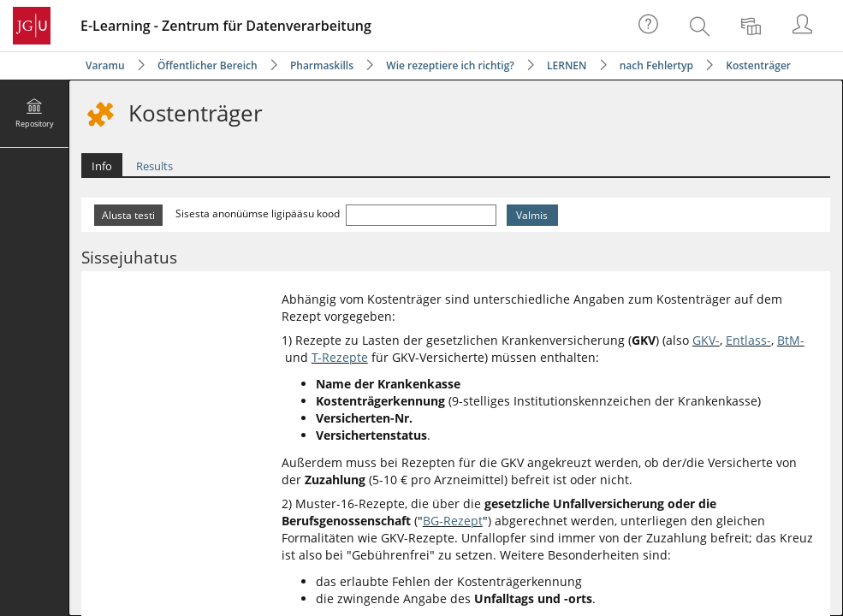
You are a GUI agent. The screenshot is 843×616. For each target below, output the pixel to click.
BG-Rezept (453, 521)
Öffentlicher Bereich (208, 65)
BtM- (791, 340)
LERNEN (567, 65)
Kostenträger (758, 65)
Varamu (105, 65)
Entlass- (748, 340)
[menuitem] (702, 26)
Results (154, 166)
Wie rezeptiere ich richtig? (450, 65)
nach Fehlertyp (656, 65)
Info (102, 166)
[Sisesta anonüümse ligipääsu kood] (421, 215)
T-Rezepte (340, 357)
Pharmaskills (322, 65)
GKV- (706, 340)
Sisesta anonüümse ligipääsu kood (259, 213)
